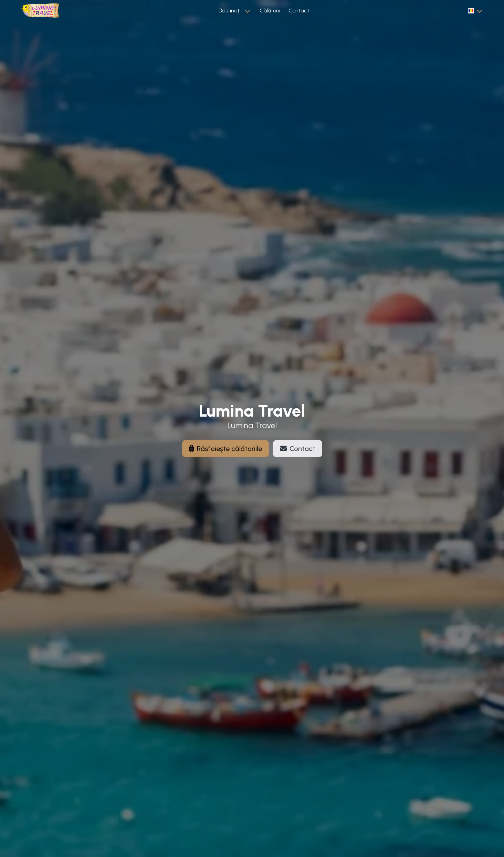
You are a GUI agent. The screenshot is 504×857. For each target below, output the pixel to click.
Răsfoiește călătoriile (225, 452)
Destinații (230, 11)
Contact (299, 11)
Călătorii (270, 11)
